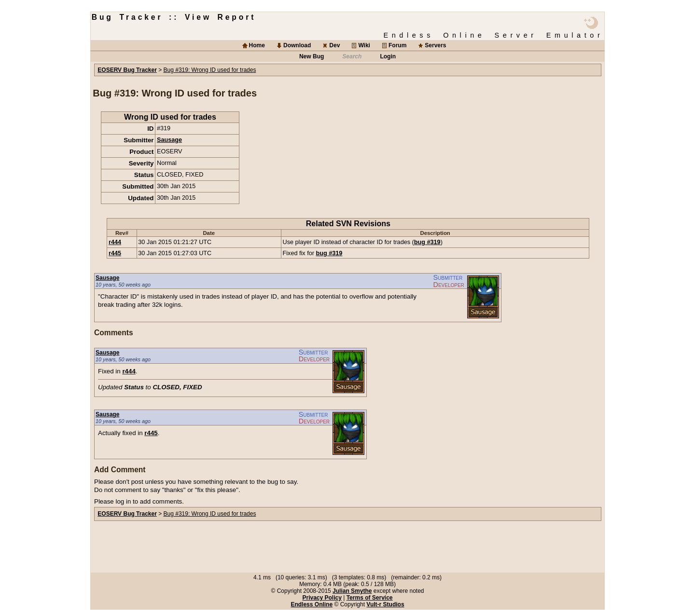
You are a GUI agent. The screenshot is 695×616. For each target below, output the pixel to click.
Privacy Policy (322, 598)
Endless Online (312, 604)
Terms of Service (370, 598)
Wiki (364, 45)
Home (257, 45)
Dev (334, 45)
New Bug (312, 56)
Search (352, 56)
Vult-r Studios (385, 604)
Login (388, 56)
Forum (397, 45)
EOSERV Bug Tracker (127, 70)
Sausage (169, 140)
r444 (115, 242)
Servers (435, 45)
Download (297, 45)
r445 (115, 253)
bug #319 (427, 242)
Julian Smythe (352, 591)
